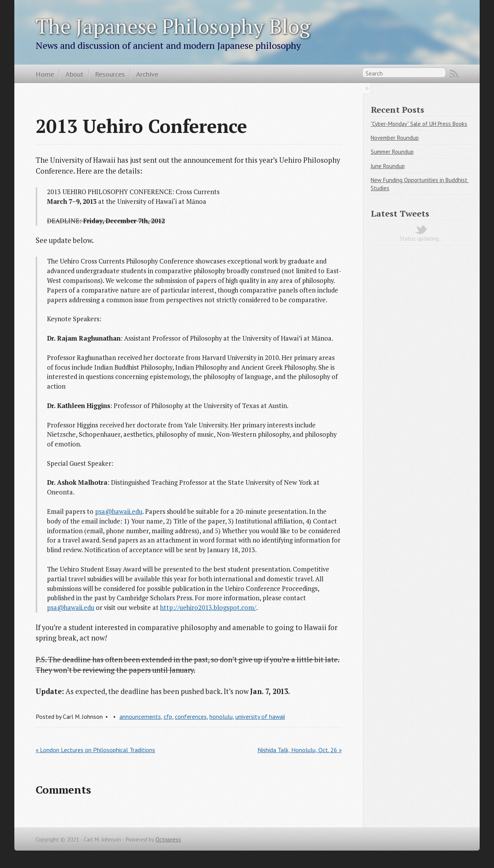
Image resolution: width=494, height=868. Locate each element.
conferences (191, 716)
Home (45, 74)
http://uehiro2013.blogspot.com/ (208, 608)
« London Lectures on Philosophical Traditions (95, 750)
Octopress (168, 840)
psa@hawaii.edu (119, 511)
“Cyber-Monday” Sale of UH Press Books (419, 124)
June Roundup (388, 166)
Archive (147, 74)
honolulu (221, 716)
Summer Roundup (392, 152)
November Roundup (395, 138)
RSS (454, 74)
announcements (140, 716)
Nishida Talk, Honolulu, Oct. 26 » (300, 750)
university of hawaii (260, 716)
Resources (110, 74)
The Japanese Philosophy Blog (173, 26)
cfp (168, 716)
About (74, 74)
